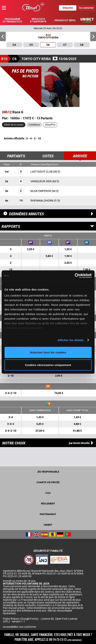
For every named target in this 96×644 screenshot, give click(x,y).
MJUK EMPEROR (41, 191)
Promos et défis (65, 20)
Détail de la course (14, 125)
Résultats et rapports (38, 20)
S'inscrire (68, 8)
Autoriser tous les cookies (48, 352)
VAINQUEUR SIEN (41, 181)
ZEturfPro (50, 125)
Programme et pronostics (12, 20)
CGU (48, 493)
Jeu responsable (48, 472)
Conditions (34, 125)
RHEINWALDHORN (42, 201)
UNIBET (48, 525)
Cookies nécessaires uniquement (48, 365)
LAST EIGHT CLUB (42, 172)
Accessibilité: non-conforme (19, 627)
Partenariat (48, 514)
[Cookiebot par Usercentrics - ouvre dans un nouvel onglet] (75, 276)
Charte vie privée (48, 482)
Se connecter (86, 8)
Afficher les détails (70, 340)
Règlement (48, 504)
